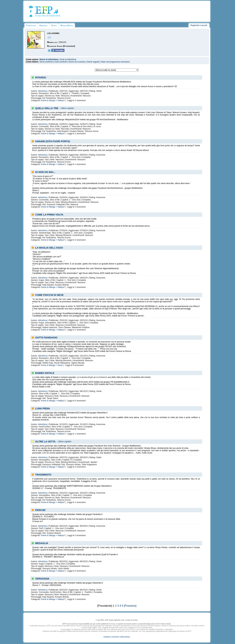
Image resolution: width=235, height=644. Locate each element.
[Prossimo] (130, 606)
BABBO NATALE (45, 373)
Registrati (195, 25)
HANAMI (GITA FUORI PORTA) (53, 141)
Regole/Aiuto (67, 25)
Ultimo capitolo (67, 108)
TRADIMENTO (43, 475)
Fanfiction (31, 25)
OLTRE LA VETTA (45, 442)
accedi (204, 25)
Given (60, 365)
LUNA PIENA (43, 408)
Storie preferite (46, 62)
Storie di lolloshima (49, 59)
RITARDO (41, 78)
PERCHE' (40, 510)
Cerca (54, 25)
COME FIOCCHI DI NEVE (49, 295)
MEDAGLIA (42, 543)
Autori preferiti (61, 62)
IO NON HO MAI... (45, 172)
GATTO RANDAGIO (46, 338)
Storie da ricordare (77, 62)
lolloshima (43, 91)
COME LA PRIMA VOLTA (49, 215)
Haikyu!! (61, 100)
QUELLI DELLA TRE (47, 108)
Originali (43, 25)
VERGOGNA (42, 579)
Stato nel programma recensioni (115, 62)
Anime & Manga (48, 100)
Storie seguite (93, 62)
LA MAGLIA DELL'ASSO (49, 248)
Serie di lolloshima (68, 59)
